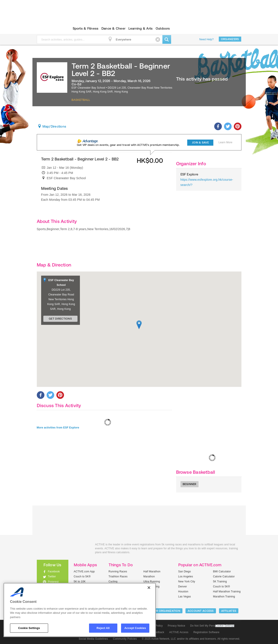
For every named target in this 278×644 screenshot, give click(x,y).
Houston (183, 592)
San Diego (185, 572)
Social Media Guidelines (93, 639)
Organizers (230, 39)
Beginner (190, 484)
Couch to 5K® (82, 577)
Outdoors (163, 28)
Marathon (149, 577)
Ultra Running (152, 582)
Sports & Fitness (86, 28)
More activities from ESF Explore (58, 428)
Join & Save (200, 142)
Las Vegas (185, 597)
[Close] (149, 588)
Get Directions (60, 319)
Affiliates (229, 611)
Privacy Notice (177, 626)
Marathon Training (224, 597)
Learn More (226, 142)
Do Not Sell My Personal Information (212, 626)
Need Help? (207, 39)
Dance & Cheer (113, 28)
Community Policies (125, 639)
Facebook (54, 572)
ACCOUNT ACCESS (201, 611)
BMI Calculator (222, 572)
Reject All (103, 628)
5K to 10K (80, 582)
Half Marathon (152, 572)
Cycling (113, 582)
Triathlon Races (118, 577)
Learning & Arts (141, 28)
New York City (187, 582)
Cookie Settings (225, 626)
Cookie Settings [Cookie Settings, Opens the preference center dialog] (29, 628)
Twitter (52, 577)
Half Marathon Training (227, 592)
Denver (183, 587)
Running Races (118, 572)
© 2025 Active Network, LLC (159, 639)
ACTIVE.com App (84, 572)
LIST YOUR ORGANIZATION (162, 611)
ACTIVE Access (179, 632)
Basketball (81, 100)
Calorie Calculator (224, 577)
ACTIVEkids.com (49, 29)
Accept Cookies (135, 628)
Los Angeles (186, 577)
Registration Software (206, 632)
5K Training (220, 582)
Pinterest (53, 582)
